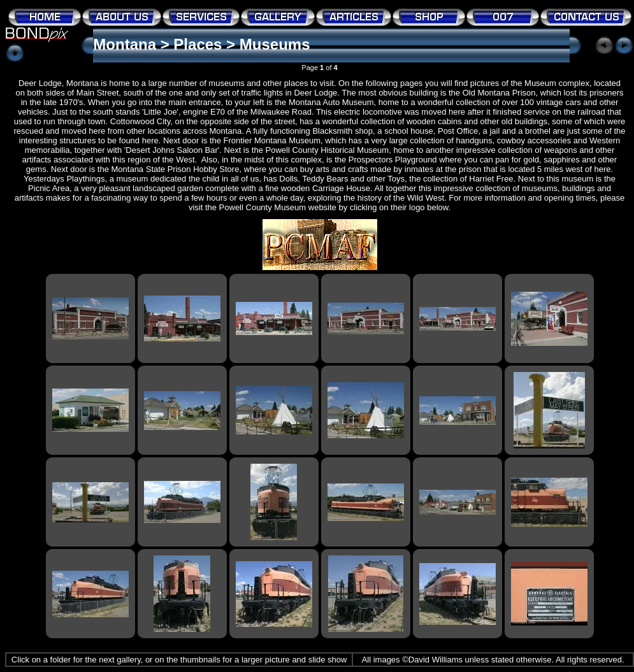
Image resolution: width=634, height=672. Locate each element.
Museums (275, 44)
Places (198, 44)
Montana (125, 44)
